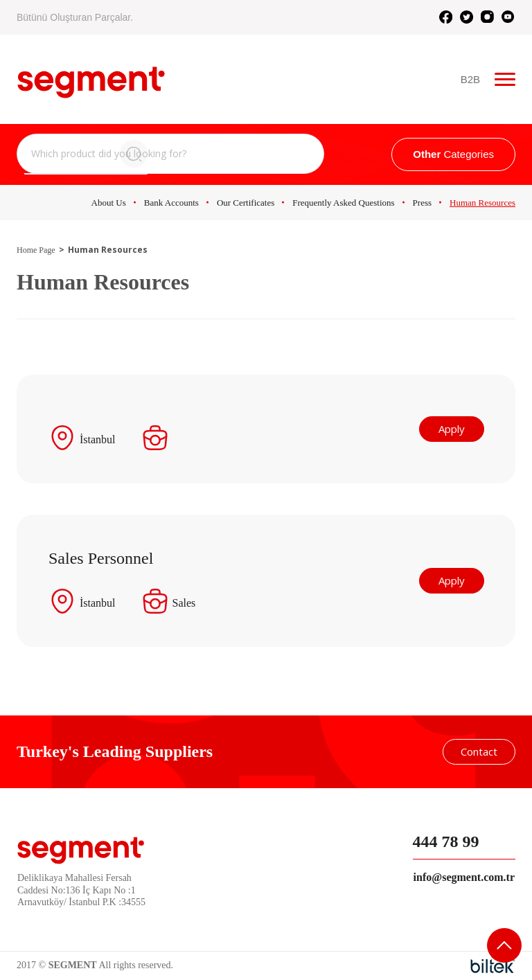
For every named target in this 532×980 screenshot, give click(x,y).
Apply (453, 429)
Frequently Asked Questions (343, 203)
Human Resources (482, 203)
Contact (479, 751)
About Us (109, 203)
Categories (453, 154)
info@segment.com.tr (464, 877)
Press (422, 203)
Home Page (36, 250)
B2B (471, 79)
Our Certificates (246, 203)
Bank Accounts (171, 203)
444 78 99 (446, 841)
